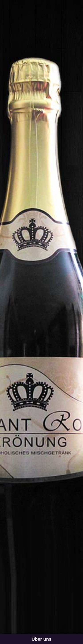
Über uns (41, 639)
